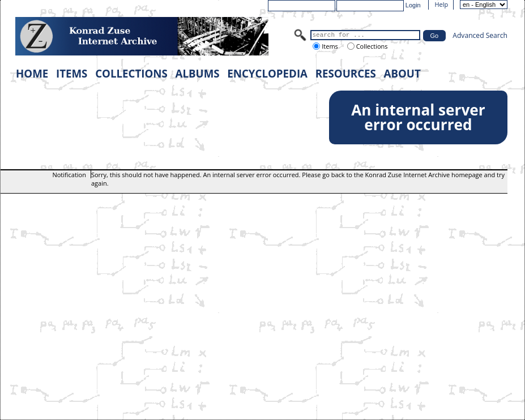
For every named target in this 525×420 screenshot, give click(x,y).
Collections (371, 46)
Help (441, 4)
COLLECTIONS (131, 73)
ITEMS (72, 73)
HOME (32, 73)
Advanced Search (480, 36)
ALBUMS (198, 73)
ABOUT (402, 73)
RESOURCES (346, 73)
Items (329, 46)
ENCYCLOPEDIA (267, 73)
